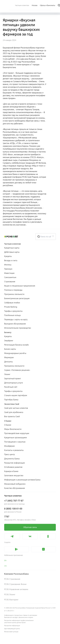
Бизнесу (8, 332)
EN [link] (5, 560)
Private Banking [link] (11, 307)
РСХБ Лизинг (10, 594)
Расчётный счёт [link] (11, 387)
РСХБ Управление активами (16, 589)
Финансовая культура (11, 632)
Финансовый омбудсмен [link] (15, 484)
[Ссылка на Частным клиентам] (22, 5)
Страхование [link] (10, 282)
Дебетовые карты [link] (12, 252)
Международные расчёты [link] (15, 353)
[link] (30, 527)
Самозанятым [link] (10, 277)
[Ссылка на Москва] (35, 5)
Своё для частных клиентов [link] (16, 408)
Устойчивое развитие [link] (13, 467)
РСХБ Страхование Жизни (15, 584)
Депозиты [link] (8, 362)
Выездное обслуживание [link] (15, 324)
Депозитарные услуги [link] (13, 383)
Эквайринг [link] (9, 341)
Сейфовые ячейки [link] (12, 303)
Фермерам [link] (9, 357)
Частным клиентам (12, 244)
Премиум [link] (8, 269)
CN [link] (5, 566)
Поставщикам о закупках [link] (15, 442)
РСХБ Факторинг (11, 600)
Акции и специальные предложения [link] (20, 286)
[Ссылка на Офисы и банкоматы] (47, 5)
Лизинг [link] (7, 374)
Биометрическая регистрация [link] (17, 298)
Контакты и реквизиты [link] (14, 450)
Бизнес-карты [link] (10, 349)
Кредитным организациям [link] (16, 438)
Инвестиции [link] (9, 273)
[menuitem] (22, 5)
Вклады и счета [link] (11, 260)
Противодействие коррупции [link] (17, 433)
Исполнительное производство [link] (18, 328)
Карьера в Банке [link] (11, 471)
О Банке (8, 421)
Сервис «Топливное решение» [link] (17, 370)
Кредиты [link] (8, 256)
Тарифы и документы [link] (13, 311)
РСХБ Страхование (12, 579)
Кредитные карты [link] (12, 248)
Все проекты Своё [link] (12, 416)
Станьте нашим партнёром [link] (16, 395)
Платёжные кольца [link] (12, 315)
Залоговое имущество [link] (14, 475)
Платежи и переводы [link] (13, 290)
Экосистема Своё (12, 404)
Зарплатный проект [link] (13, 379)
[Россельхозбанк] (18, 237)
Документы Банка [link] (12, 459)
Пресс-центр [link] (9, 454)
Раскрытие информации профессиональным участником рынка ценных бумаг (19, 621)
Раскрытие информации (12, 626)
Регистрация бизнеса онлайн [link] (16, 345)
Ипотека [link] (8, 265)
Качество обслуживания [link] (15, 488)
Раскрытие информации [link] (14, 463)
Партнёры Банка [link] (11, 400)
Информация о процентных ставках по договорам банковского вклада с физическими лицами (21, 616)
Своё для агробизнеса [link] (14, 412)
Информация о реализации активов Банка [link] (22, 480)
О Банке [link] (8, 425)
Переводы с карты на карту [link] (16, 319)
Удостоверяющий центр (12, 629)
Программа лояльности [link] (14, 294)
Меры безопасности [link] (13, 429)
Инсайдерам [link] (9, 446)
